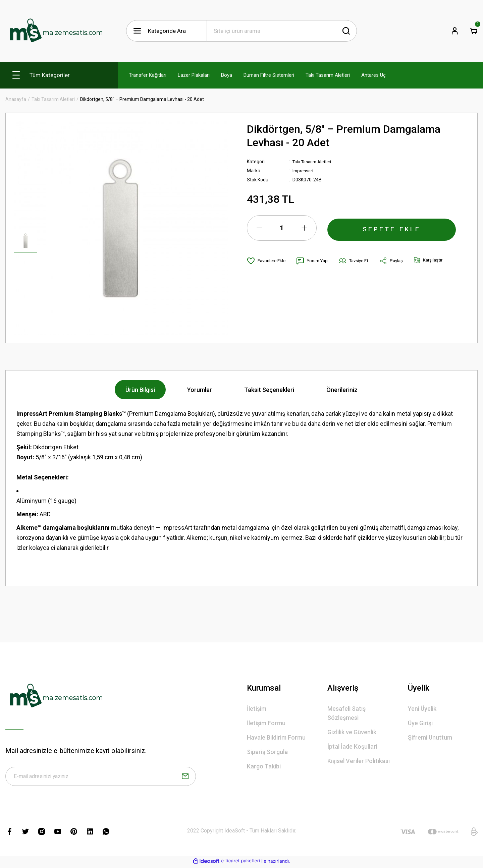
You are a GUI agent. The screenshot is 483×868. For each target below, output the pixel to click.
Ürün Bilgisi (140, 390)
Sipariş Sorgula (267, 752)
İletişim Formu (266, 723)
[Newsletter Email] (101, 777)
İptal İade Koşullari (352, 746)
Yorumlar (200, 390)
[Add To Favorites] (267, 261)
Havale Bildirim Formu (276, 737)
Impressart (304, 171)
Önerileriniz (342, 390)
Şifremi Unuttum (430, 737)
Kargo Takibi (264, 766)
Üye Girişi (420, 723)
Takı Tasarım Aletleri (314, 162)
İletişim (257, 709)
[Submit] (185, 777)
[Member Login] (455, 31)
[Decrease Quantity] (259, 228)
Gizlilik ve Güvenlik (352, 732)
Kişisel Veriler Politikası (359, 761)
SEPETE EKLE (392, 228)
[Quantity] (282, 228)
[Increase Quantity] (304, 228)
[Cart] (474, 31)
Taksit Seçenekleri (269, 390)
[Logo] (56, 31)
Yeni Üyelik (422, 709)
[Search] (282, 31)
